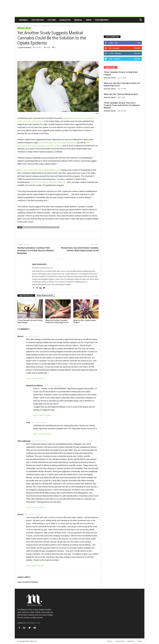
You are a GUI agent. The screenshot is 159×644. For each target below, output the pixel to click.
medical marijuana (30, 227)
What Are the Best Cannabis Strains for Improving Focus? (57, 321)
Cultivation (38, 20)
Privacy (110, 641)
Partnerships (102, 20)
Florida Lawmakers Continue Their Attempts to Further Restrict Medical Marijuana (35, 250)
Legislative (65, 20)
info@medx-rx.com (33, 623)
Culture (52, 20)
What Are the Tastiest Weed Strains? (85, 321)
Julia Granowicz (25, 47)
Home (19, 26)
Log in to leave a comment (35, 378)
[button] (141, 20)
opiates (56, 227)
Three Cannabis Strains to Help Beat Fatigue (30, 321)
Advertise (131, 641)
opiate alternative (45, 227)
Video (89, 20)
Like (139, 43)
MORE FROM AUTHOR (45, 296)
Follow (137, 48)
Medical (78, 20)
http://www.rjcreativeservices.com (42, 268)
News (28, 28)
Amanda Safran (110, 78)
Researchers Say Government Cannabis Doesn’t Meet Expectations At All (80, 249)
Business (23, 20)
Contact (139, 641)
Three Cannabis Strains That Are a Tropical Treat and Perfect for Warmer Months (122, 105)
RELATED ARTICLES (26, 296)
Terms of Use (120, 641)
